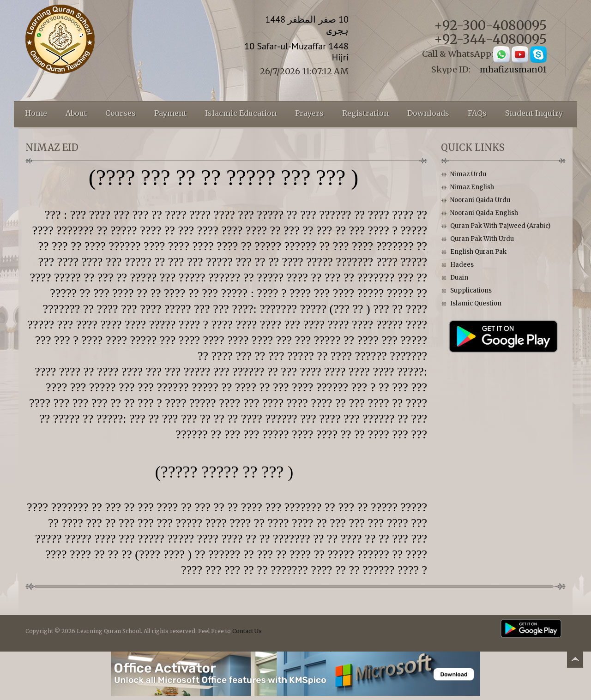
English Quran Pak (478, 252)
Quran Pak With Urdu (482, 239)
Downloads (428, 113)
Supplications (471, 290)
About (76, 113)
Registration (365, 113)
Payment (170, 113)
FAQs (477, 113)
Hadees (462, 265)
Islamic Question (476, 303)
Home (36, 113)
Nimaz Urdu (468, 174)
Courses (121, 113)
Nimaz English (472, 187)
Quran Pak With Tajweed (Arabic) (500, 226)
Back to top (575, 661)
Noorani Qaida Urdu (480, 200)
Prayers (309, 113)
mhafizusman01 (513, 69)
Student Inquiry (534, 113)
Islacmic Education (241, 113)
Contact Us (247, 631)
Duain (459, 278)
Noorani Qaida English (484, 213)
